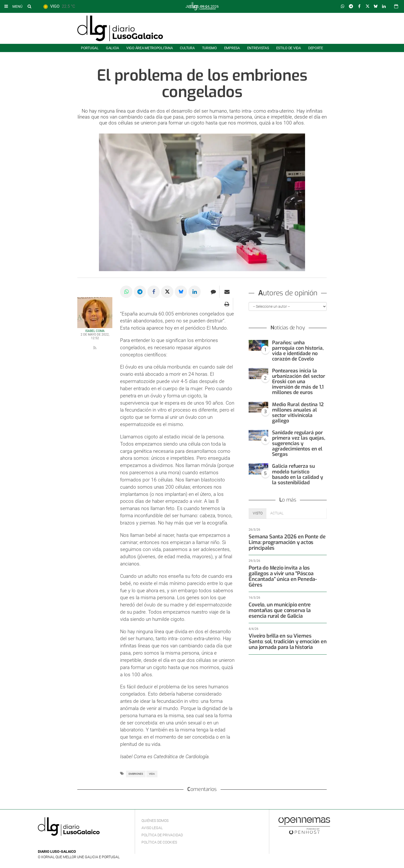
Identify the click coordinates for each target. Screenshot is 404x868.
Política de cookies (159, 842)
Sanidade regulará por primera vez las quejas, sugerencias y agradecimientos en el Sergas (299, 443)
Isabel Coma (95, 331)
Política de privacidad (162, 835)
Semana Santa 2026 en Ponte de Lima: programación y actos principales (285, 542)
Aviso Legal (152, 828)
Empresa (232, 48)
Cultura (187, 48)
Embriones (136, 774)
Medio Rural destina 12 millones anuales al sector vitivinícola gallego (298, 413)
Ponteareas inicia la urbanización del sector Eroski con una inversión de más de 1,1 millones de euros (299, 382)
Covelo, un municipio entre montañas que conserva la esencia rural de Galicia (287, 605)
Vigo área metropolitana (149, 48)
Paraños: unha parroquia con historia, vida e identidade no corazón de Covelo (298, 351)
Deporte (316, 48)
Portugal (90, 48)
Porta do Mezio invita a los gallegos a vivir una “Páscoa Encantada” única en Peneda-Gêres (287, 574)
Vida (152, 774)
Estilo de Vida (289, 48)
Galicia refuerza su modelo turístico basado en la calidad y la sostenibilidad (298, 474)
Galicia (112, 48)
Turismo (209, 48)
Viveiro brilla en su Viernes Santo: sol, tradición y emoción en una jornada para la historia (286, 636)
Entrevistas (258, 48)
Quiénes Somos (155, 821)
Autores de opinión (288, 294)
